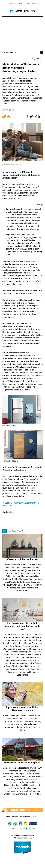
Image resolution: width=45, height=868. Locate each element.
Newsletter (13, 4)
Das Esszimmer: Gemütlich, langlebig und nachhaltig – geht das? (22, 626)
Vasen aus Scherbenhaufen (22, 559)
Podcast (22, 4)
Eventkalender (31, 4)
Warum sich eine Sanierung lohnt (22, 763)
